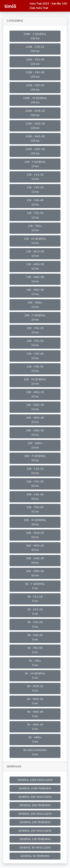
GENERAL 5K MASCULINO (35, 848)
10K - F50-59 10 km (35, 215)
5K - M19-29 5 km (35, 688)
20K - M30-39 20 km (35, 407)
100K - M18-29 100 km (35, 113)
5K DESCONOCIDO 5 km (35, 752)
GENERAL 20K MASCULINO (35, 814)
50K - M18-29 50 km (35, 535)
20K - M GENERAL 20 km (35, 382)
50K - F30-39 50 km (35, 484)
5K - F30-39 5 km (35, 624)
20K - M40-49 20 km (35, 420)
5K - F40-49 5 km (35, 637)
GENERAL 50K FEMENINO (35, 805)
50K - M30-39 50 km (35, 548)
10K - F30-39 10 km (35, 190)
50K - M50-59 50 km (35, 573)
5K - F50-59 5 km (35, 650)
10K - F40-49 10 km (35, 202)
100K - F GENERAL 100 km (35, 36)
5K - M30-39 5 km (35, 701)
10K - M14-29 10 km (35, 254)
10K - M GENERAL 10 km (35, 241)
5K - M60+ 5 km (35, 739)
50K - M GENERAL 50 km (35, 522)
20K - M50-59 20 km (35, 433)
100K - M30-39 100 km (35, 126)
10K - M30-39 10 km (35, 266)
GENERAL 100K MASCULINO (35, 780)
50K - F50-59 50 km (35, 509)
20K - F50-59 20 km (35, 369)
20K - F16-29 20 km (35, 330)
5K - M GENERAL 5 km (35, 676)
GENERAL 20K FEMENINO (35, 822)
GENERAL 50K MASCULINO (35, 797)
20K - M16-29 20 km (35, 394)
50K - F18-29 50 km (35, 471)
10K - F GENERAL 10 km (35, 164)
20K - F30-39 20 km (35, 343)
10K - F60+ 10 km (35, 228)
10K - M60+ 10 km (35, 305)
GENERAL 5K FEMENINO (35, 856)
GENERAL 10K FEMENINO (35, 839)
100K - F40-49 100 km (35, 74)
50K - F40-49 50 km (35, 497)
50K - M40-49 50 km (35, 560)
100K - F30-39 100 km (35, 62)
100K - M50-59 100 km (35, 151)
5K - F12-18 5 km (35, 599)
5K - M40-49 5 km (35, 714)
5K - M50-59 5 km (35, 727)
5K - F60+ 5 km (35, 663)
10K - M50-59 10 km (35, 292)
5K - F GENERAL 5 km (35, 586)
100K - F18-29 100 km (35, 49)
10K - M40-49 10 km (35, 279)
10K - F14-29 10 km (35, 177)
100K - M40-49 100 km (35, 139)
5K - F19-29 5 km (35, 612)
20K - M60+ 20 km (35, 445)
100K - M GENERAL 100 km (35, 100)
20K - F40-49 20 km (35, 356)
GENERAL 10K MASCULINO (35, 831)
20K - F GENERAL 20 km (35, 317)
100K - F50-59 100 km (35, 87)
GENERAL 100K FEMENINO (35, 788)
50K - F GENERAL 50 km (35, 458)
